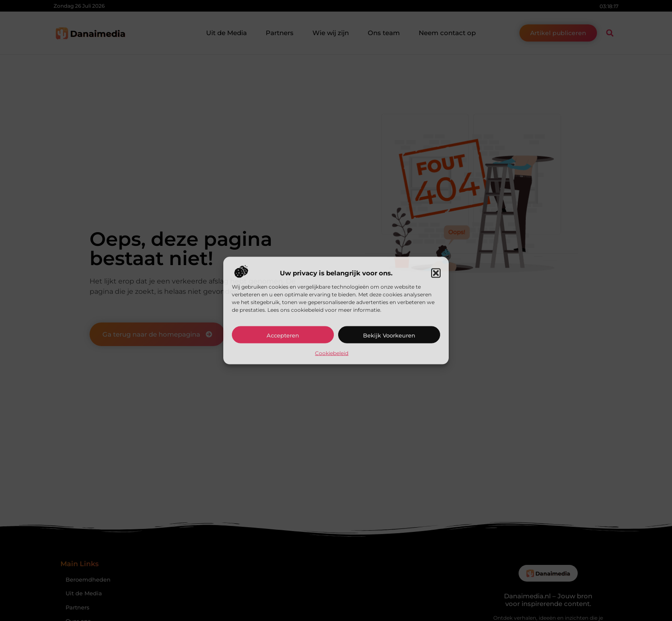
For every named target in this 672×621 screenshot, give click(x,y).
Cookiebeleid (332, 353)
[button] (436, 273)
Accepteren (283, 335)
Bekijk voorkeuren (389, 335)
